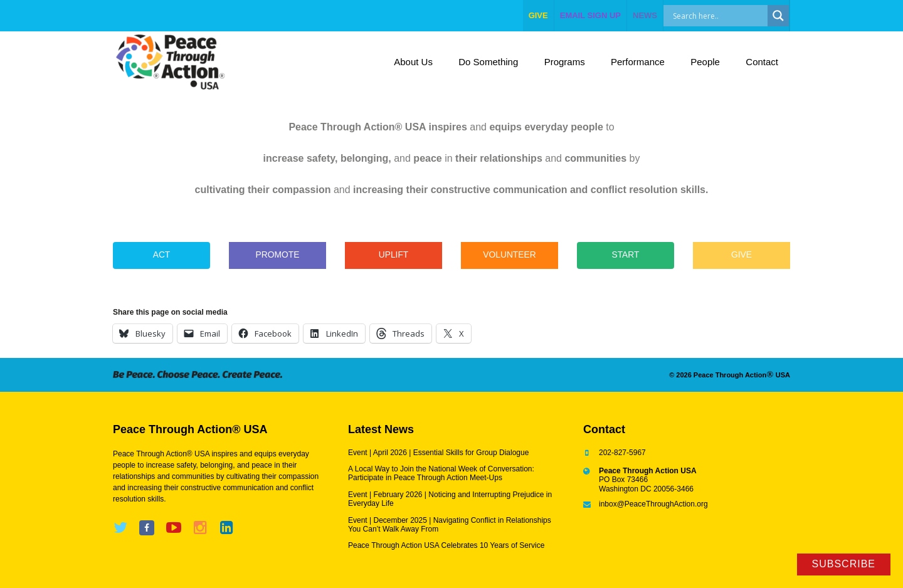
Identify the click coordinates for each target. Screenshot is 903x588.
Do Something (488, 62)
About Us (413, 62)
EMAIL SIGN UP (590, 15)
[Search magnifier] (778, 16)
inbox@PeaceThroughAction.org (653, 504)
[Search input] (729, 16)
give (538, 15)
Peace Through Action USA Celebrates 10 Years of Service (446, 545)
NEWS (645, 15)
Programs (565, 62)
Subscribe (844, 564)
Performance (638, 62)
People (705, 62)
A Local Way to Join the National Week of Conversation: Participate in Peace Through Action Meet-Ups (441, 473)
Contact (762, 62)
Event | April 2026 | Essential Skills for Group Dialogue (438, 453)
